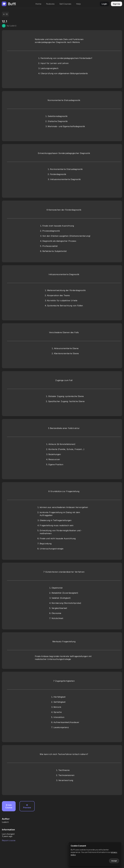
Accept (114, 861)
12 (5, 14)
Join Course (9, 806)
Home (38, 4)
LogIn (104, 4)
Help (78, 4)
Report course (9, 840)
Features (50, 4)
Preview (27, 806)
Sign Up (116, 4)
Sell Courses (65, 4)
